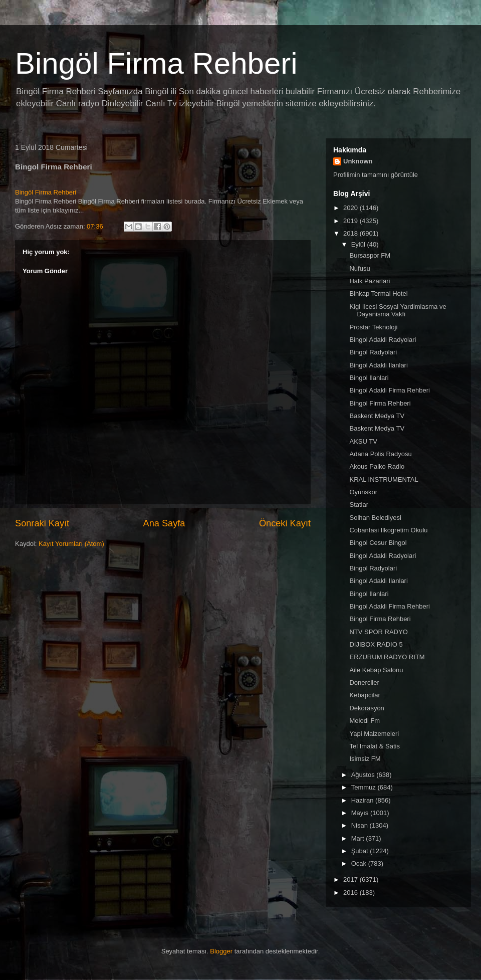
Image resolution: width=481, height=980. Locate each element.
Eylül (359, 244)
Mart (359, 838)
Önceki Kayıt (285, 523)
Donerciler (364, 682)
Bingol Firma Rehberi (380, 403)
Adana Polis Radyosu (380, 454)
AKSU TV (363, 441)
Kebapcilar (365, 695)
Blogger (221, 951)
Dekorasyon (367, 708)
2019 (351, 221)
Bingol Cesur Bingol (378, 543)
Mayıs (361, 813)
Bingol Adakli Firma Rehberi (389, 390)
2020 (351, 208)
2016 (351, 893)
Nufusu (359, 268)
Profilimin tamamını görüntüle (376, 175)
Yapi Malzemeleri (374, 734)
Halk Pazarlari (370, 281)
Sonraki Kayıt (42, 523)
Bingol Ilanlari (369, 378)
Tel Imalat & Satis (374, 746)
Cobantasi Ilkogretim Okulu (388, 530)
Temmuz (365, 787)
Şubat (361, 851)
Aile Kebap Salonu (376, 670)
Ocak (360, 863)
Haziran (363, 800)
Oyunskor (363, 492)
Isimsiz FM (365, 759)
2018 (351, 233)
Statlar (359, 505)
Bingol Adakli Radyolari (383, 340)
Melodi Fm (365, 721)
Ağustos (364, 775)
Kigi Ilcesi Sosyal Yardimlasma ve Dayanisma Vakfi (398, 311)
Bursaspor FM (370, 255)
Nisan (360, 825)
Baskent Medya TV (377, 416)
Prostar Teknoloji (373, 327)
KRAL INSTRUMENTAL (384, 479)
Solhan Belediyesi (375, 518)
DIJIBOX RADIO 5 (376, 644)
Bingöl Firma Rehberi (156, 63)
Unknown (358, 161)
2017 (351, 879)
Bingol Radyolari (373, 352)
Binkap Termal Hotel (378, 293)
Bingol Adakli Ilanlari (378, 365)
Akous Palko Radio (377, 466)
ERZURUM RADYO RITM (387, 657)
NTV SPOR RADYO (378, 632)
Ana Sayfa (164, 523)
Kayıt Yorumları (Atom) (71, 544)
